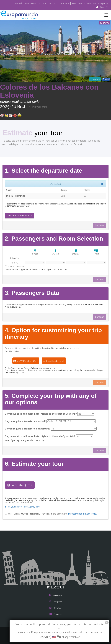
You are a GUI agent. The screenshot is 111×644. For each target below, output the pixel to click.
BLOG (53, 3)
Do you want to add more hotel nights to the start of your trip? (37, 413)
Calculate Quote (19, 484)
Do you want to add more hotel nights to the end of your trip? (37, 435)
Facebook (55, 594)
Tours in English (101, 3)
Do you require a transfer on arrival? (24, 420)
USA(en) (104, 7)
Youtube (55, 613)
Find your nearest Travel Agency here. (22, 506)
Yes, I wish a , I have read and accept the (49, 512)
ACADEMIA (62, 3)
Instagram (56, 601)
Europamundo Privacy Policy (79, 512)
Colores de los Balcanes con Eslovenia (49, 91)
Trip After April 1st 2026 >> (19, 216)
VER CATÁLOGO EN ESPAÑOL (20, 3)
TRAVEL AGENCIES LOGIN (80, 3)
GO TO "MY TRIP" (41, 3)
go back (95, 79)
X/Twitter (55, 607)
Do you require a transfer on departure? (26, 428)
